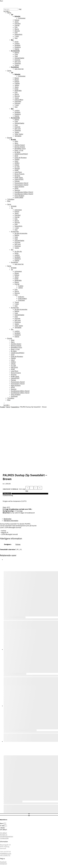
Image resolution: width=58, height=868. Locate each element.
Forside (2, 407)
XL (40, 488)
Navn (2, 823)
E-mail (2, 826)
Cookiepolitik (4, 838)
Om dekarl (3, 833)
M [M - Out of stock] (32, 488)
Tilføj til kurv (7, 494)
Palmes (18, 544)
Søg (20, 9)
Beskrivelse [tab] (7, 519)
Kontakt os (4, 835)
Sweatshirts (15, 407)
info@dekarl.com (6, 854)
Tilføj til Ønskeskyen (30, 494)
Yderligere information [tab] (11, 521)
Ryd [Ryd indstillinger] (27, 491)
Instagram (3, 864)
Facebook (3, 862)
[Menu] (4, 4)
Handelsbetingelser (7, 836)
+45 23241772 (5, 855)
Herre (8, 407)
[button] (7, 11)
